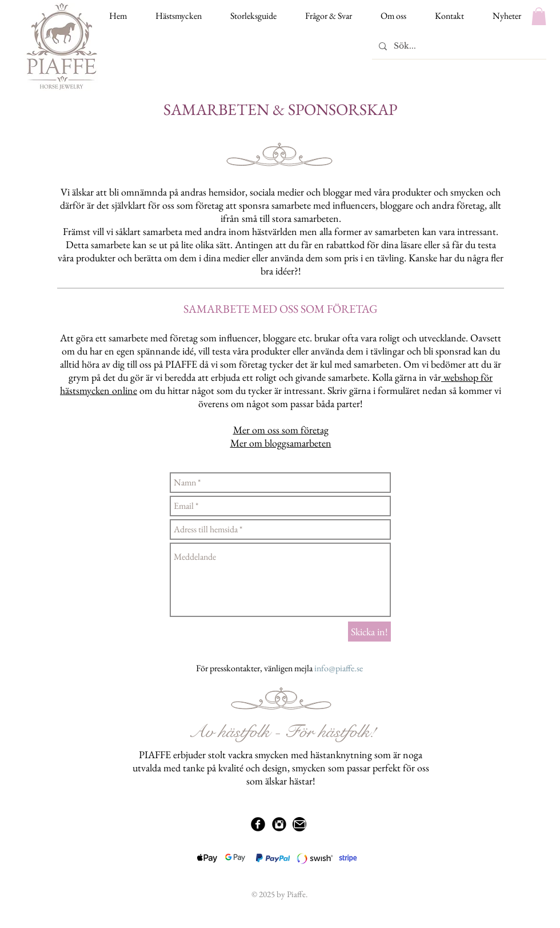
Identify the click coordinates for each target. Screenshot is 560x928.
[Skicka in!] (369, 632)
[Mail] (299, 824)
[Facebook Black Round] (258, 824)
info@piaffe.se (339, 668)
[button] (539, 16)
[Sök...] (458, 46)
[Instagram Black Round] (279, 824)
